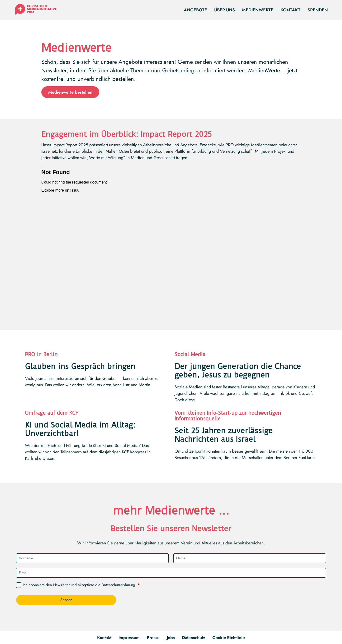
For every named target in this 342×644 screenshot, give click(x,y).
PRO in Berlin (41, 354)
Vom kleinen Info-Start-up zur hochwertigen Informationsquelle (228, 416)
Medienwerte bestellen (70, 92)
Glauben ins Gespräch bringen (80, 366)
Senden (66, 600)
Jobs (171, 638)
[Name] (250, 558)
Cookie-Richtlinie (229, 638)
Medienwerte (258, 10)
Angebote (195, 10)
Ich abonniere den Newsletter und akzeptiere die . (81, 585)
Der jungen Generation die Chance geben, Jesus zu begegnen (238, 371)
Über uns (225, 10)
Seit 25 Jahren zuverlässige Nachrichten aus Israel (224, 435)
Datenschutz (194, 638)
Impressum (129, 638)
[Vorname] (92, 558)
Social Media (190, 354)
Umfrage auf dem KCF (52, 413)
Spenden (318, 10)
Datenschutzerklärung (118, 585)
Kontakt (290, 10)
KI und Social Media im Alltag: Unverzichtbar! (80, 429)
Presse (153, 638)
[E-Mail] (171, 573)
